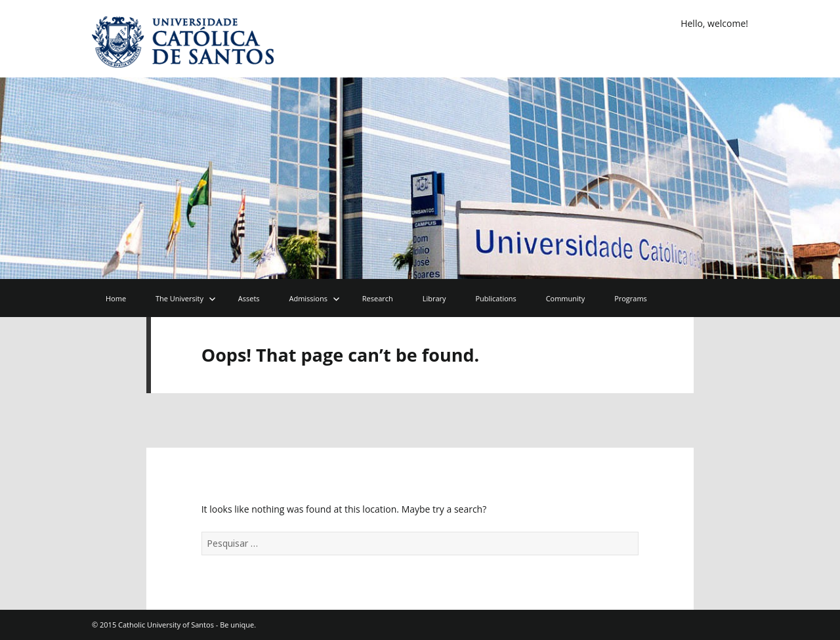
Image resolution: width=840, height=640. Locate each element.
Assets (249, 298)
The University (179, 298)
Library (434, 298)
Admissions (308, 298)
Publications (495, 298)
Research (378, 298)
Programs (631, 298)
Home (116, 298)
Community (566, 298)
